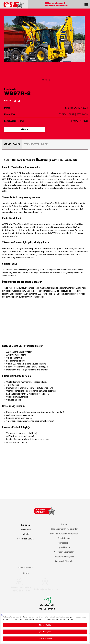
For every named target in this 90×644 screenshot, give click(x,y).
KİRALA (25, 129)
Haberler (26, 533)
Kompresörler (64, 542)
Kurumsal (26, 524)
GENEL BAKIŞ (12, 144)
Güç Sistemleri (64, 537)
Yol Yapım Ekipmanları (64, 551)
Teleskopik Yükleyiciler (64, 556)
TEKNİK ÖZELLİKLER (36, 144)
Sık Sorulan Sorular (26, 538)
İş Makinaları (64, 547)
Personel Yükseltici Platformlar (64, 533)
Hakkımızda (26, 529)
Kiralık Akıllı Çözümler (64, 560)
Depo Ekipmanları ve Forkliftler (64, 528)
